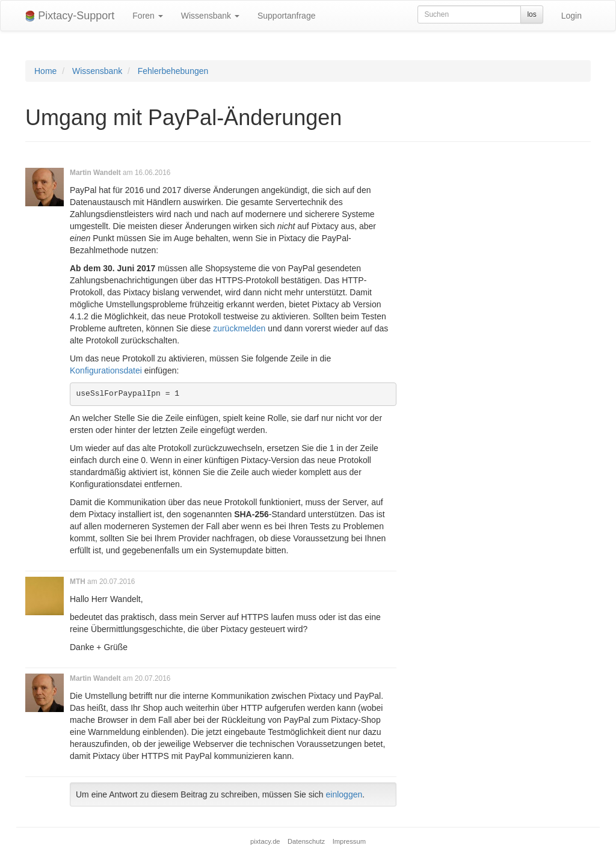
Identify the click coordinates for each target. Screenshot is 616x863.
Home (45, 71)
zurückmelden (239, 328)
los (531, 14)
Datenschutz (306, 841)
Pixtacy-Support (70, 16)
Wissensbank (210, 16)
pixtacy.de (265, 841)
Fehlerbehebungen (173, 71)
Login (571, 16)
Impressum (349, 841)
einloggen (344, 794)
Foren (147, 16)
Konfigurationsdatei (106, 370)
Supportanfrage (287, 16)
